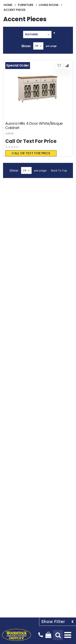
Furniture (26, 5)
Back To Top (59, 171)
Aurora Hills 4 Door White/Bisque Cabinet (34, 126)
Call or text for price (31, 153)
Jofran (10, 133)
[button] (59, 66)
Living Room (49, 5)
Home (8, 5)
